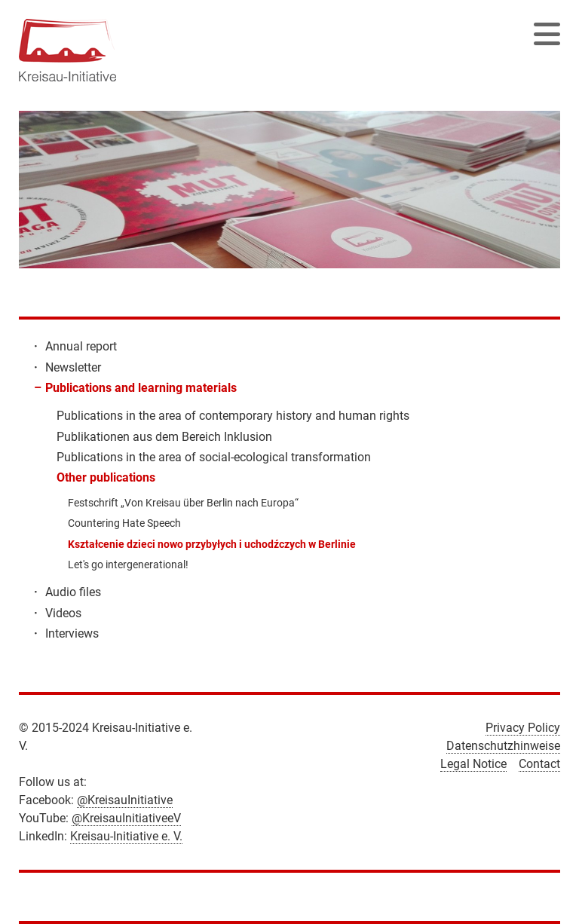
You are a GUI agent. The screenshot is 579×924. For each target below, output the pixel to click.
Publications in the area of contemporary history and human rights (233, 416)
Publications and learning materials (141, 388)
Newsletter (73, 367)
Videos (63, 613)
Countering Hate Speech (124, 523)
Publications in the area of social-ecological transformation (214, 457)
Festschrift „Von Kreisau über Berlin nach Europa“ (183, 503)
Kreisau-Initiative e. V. (126, 836)
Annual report (81, 346)
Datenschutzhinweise (503, 746)
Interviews (72, 633)
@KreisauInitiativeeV (126, 818)
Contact (539, 764)
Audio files (73, 592)
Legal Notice (473, 764)
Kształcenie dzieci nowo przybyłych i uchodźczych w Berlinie (212, 544)
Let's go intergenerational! (128, 564)
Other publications (106, 477)
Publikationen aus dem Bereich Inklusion (164, 437)
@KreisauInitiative (125, 800)
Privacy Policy (523, 728)
